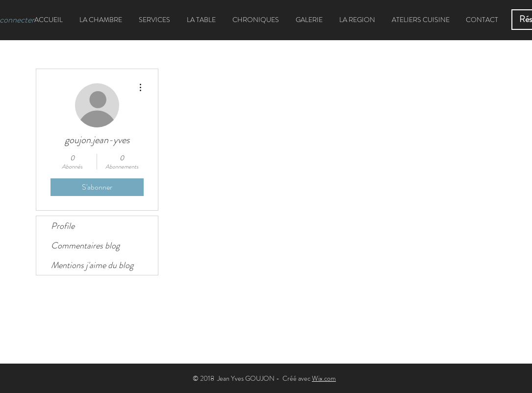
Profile (63, 226)
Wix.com (324, 378)
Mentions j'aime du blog (92, 265)
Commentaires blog (85, 246)
